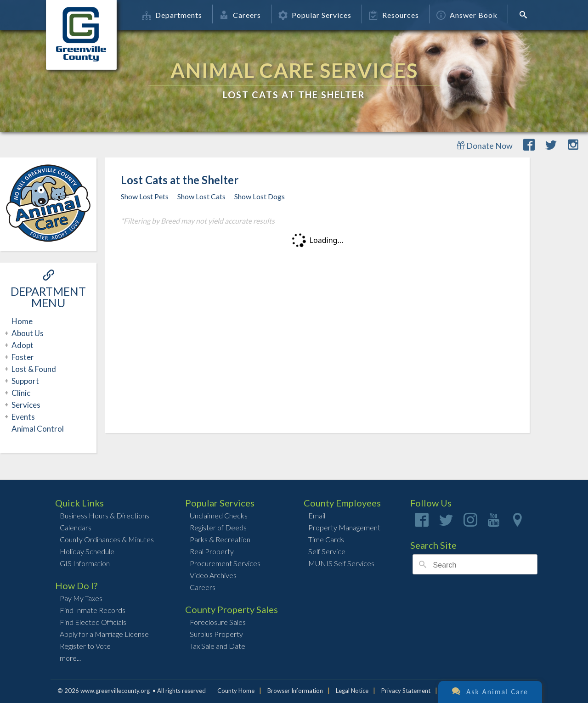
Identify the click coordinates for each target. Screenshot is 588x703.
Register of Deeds (218, 527)
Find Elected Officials (93, 622)
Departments (172, 15)
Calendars (76, 527)
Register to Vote (85, 646)
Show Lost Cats (201, 196)
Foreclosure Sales (218, 622)
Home (22, 321)
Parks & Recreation (220, 539)
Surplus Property (216, 634)
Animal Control (38, 429)
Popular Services (315, 15)
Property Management (344, 527)
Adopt (21, 345)
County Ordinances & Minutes (107, 539)
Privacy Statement (406, 691)
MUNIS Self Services (341, 563)
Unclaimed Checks (219, 515)
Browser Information (295, 691)
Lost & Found (33, 369)
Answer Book (467, 15)
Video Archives (213, 575)
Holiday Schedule (87, 551)
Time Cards (326, 539)
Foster (22, 357)
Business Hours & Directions (105, 515)
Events (22, 417)
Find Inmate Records (93, 610)
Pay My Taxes (81, 598)
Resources (394, 15)
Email (317, 515)
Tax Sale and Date (218, 646)
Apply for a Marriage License (104, 634)
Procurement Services (225, 563)
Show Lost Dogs (260, 196)
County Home (236, 691)
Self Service (327, 551)
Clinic (20, 393)
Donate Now (485, 146)
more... (70, 658)
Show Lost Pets (145, 196)
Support (24, 381)
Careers (240, 15)
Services (25, 405)
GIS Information (85, 563)
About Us (26, 333)
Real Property (212, 551)
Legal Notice (352, 691)
